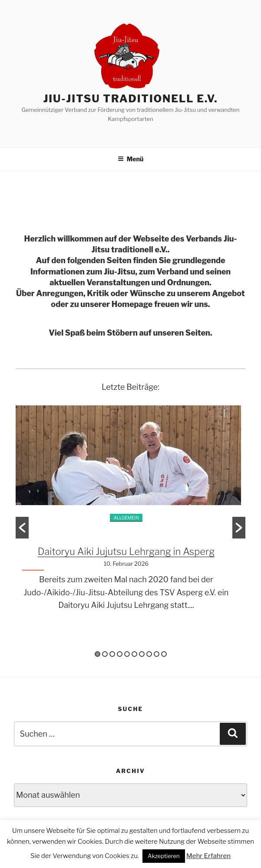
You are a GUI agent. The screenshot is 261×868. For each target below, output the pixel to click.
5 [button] (127, 654)
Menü (131, 159)
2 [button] (105, 654)
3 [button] (112, 654)
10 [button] (164, 654)
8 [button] (149, 654)
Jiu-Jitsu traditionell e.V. (130, 99)
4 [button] (120, 654)
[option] (130, 515)
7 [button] (142, 654)
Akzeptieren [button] (164, 856)
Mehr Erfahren (208, 856)
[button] (22, 528)
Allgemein (126, 518)
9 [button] (157, 654)
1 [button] (97, 654)
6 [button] (134, 654)
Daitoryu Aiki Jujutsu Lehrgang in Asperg (126, 551)
